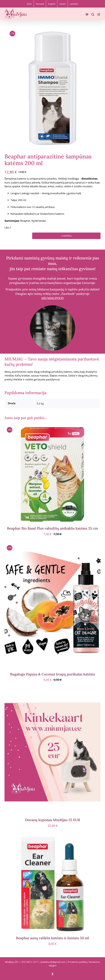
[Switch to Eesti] (29, 4)
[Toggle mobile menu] (99, 14)
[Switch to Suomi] (63, 4)
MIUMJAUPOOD (53, 298)
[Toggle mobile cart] (87, 14)
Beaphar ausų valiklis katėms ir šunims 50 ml (52, 938)
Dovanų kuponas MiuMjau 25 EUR (53, 820)
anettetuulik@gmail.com (53, 962)
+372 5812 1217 (29, 962)
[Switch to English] (52, 4)
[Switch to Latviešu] (74, 4)
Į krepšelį (66, 236)
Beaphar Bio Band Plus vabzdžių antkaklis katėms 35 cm (52, 528)
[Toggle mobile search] (93, 14)
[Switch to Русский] (40, 4)
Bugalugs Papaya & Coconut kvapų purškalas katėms (53, 674)
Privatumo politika (77, 962)
